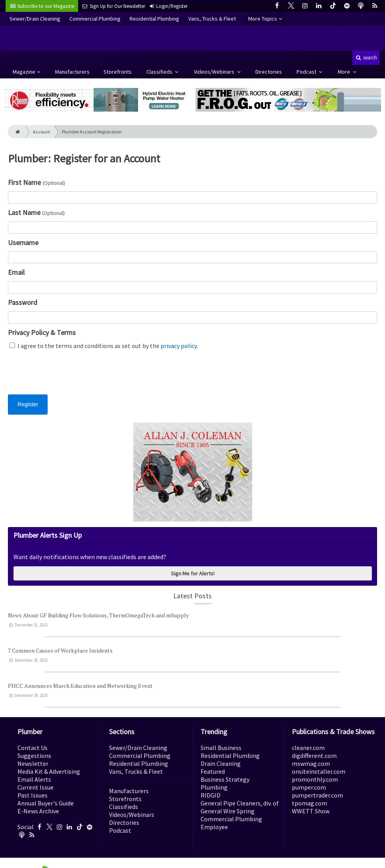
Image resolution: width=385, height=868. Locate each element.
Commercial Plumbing (95, 19)
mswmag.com (311, 763)
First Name (36, 182)
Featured (213, 771)
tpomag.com (309, 803)
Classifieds (160, 72)
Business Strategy (225, 779)
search (366, 58)
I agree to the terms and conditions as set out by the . (104, 346)
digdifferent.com (314, 756)
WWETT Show (311, 811)
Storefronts (118, 72)
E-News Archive (38, 811)
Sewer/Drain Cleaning (35, 19)
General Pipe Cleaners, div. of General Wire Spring (240, 807)
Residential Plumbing (154, 19)
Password (23, 302)
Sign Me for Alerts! (193, 573)
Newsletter (33, 763)
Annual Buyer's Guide (46, 803)
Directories (269, 72)
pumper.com (309, 787)
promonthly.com (315, 779)
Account (41, 132)
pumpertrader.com (317, 795)
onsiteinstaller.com (319, 771)
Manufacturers (72, 72)
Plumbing (214, 787)
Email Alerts (34, 779)
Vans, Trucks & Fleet (212, 19)
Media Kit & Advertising (49, 771)
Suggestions (34, 756)
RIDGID (211, 795)
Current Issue (35, 787)
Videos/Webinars (215, 72)
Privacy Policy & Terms (42, 332)
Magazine (24, 72)
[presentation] (68, 377)
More (345, 72)
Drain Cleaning (221, 763)
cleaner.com (308, 748)
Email (16, 272)
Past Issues (33, 795)
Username (23, 243)
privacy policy (179, 346)
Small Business (221, 748)
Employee (214, 827)
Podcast (307, 72)
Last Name (36, 212)
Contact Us (33, 748)
